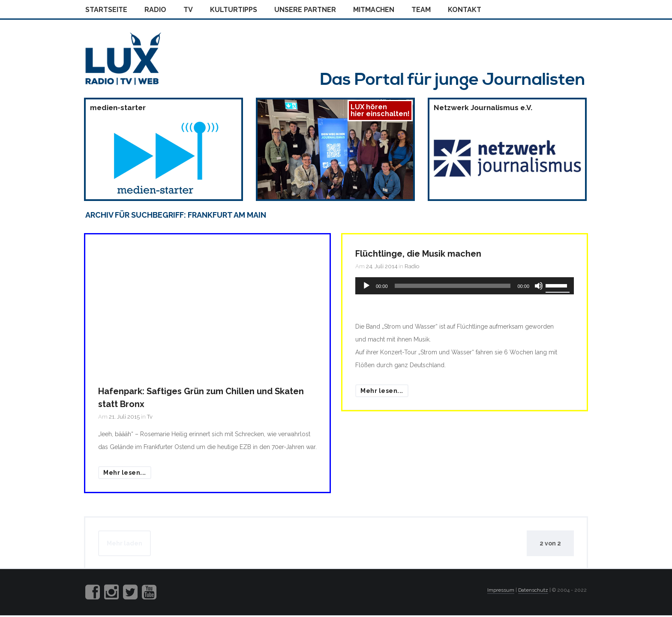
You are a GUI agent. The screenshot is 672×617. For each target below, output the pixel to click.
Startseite (106, 10)
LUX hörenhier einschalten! (380, 110)
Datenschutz (533, 590)
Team (421, 10)
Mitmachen (374, 10)
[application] (465, 286)
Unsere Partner (305, 10)
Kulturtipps (234, 10)
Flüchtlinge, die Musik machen (418, 254)
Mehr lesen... (125, 473)
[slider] (453, 286)
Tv (188, 10)
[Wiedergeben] (366, 286)
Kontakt (465, 10)
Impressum (501, 590)
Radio (155, 10)
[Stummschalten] (539, 286)
